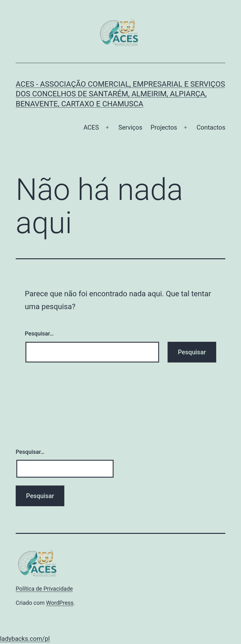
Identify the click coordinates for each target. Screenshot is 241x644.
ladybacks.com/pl (25, 639)
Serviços (130, 127)
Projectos (164, 127)
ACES (91, 127)
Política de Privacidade (44, 589)
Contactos (211, 127)
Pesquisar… (39, 333)
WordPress (60, 603)
